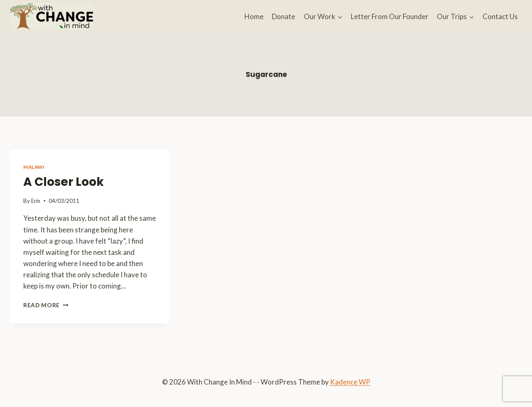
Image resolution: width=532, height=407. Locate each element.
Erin (36, 201)
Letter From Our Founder (390, 16)
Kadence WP (350, 382)
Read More (46, 305)
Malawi (34, 167)
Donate (283, 16)
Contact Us (500, 16)
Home (254, 16)
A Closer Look (64, 182)
